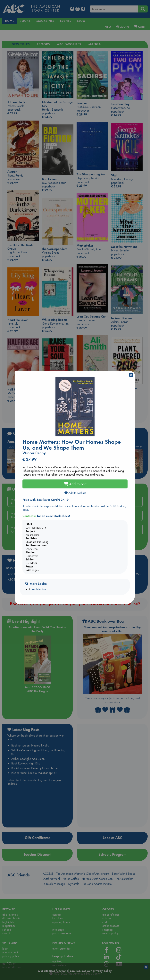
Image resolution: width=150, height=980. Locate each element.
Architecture (39, 589)
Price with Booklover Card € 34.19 (46, 500)
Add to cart (75, 484)
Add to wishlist (75, 493)
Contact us (29, 516)
